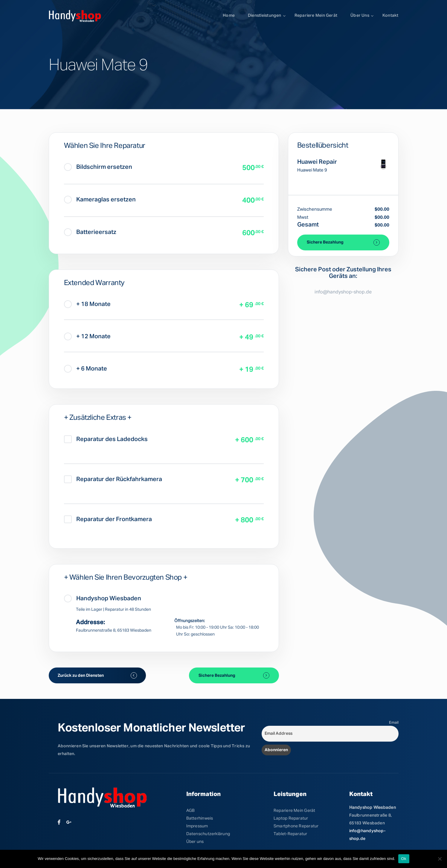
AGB (191, 811)
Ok (404, 859)
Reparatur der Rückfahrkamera (113, 479)
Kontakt (390, 16)
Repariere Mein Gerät (294, 811)
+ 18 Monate (87, 304)
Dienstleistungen (265, 16)
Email (394, 723)
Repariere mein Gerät (316, 16)
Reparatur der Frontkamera (108, 519)
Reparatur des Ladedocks (106, 439)
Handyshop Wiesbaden (103, 598)
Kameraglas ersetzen (100, 200)
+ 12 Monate (87, 336)
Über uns (360, 16)
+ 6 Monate (86, 369)
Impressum (197, 826)
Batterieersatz (90, 232)
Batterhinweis (200, 818)
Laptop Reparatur (291, 818)
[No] (440, 859)
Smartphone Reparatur (296, 826)
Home (229, 16)
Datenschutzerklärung (208, 834)
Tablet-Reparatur (290, 834)
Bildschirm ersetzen (98, 167)
